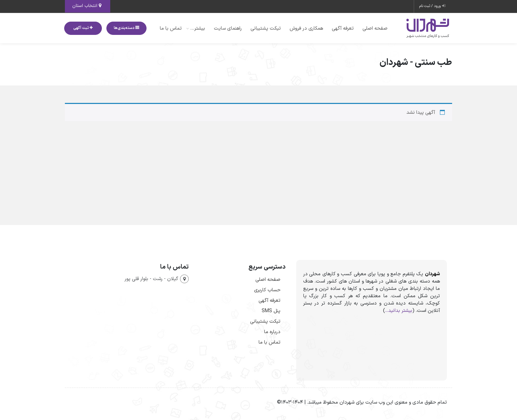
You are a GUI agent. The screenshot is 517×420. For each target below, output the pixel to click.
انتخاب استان (87, 6)
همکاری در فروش (306, 28)
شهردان (432, 274)
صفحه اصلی (375, 28)
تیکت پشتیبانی (266, 28)
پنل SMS (271, 311)
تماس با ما (171, 28)
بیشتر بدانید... (399, 311)
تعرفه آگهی (343, 28)
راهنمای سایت (228, 28)
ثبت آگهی (83, 28)
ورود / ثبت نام (432, 6)
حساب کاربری (267, 290)
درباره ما (272, 332)
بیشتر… (198, 28)
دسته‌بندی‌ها (126, 28)
